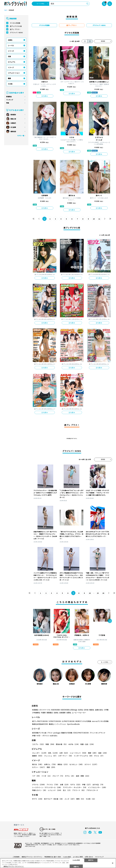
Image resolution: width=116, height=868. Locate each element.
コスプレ (38, 744)
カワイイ (91, 764)
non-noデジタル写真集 (100, 721)
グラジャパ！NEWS (16, 32)
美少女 (38, 764)
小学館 (106, 710)
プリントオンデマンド (97, 733)
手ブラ (38, 799)
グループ (58, 776)
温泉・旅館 (83, 776)
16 (103, 593)
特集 (8, 103)
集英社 (92, 710)
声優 (87, 785)
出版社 (10, 40)
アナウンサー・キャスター (75, 787)
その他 (10, 84)
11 (99, 219)
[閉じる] (113, 863)
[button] (110, 621)
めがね (74, 744)
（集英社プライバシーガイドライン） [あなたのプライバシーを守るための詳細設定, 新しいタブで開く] (13, 866)
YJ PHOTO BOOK (55, 721)
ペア (36, 776)
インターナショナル (84, 756)
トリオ (47, 776)
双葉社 (69, 713)
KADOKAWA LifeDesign (69, 710)
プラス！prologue (54, 733)
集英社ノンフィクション (58, 724)
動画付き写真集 (67, 733)
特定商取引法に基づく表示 (53, 857)
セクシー (39, 767)
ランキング (10, 100)
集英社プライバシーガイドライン (32, 857)
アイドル (53, 785)
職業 (9, 78)
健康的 (38, 756)
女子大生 (98, 785)
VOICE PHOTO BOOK (81, 733)
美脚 (93, 753)
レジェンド (55, 790)
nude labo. (54, 736)
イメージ (11, 67)
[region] (58, 863)
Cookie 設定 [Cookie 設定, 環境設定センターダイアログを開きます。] (76, 860)
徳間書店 (50, 713)
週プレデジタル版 (16, 26)
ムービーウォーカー (79, 713)
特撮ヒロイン (40, 790)
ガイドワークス (45, 710)
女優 (65, 785)
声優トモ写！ (37, 736)
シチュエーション (14, 73)
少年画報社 (36, 713)
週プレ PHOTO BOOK (40, 721)
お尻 (64, 753)
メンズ (70, 799)
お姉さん (50, 764)
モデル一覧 (21, 136)
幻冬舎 (86, 710)
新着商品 (9, 97)
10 (94, 219)
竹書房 (43, 713)
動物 (81, 799)
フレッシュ (51, 756)
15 (98, 593)
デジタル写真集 (15, 23)
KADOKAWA (56, 710)
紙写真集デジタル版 (39, 733)
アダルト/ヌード (92, 790)
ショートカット (78, 753)
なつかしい (77, 764)
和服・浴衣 (88, 744)
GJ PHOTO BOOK (68, 721)
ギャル (99, 756)
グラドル (39, 785)
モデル (76, 785)
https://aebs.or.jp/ (30, 846)
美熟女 (63, 764)
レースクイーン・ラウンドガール (47, 787)
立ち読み (45, 96)
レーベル (11, 45)
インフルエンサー (97, 787)
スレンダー (40, 753)
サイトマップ (99, 857)
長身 (103, 753)
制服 (50, 744)
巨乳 (53, 753)
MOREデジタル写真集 (83, 721)
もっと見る (105, 662)
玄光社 (81, 710)
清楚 (51, 767)
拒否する (91, 860)
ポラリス (46, 736)
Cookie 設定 (67, 857)
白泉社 (56, 713)
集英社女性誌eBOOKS (40, 724)
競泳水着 (62, 744)
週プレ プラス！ (15, 29)
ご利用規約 (16, 857)
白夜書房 (62, 713)
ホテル (70, 776)
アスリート (79, 790)
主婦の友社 (99, 710)
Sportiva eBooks (73, 724)
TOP (5, 10)
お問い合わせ (89, 857)
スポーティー (66, 756)
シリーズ (11, 51)
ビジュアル (12, 62)
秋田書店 (35, 710)
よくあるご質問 (78, 857)
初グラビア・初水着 (54, 799)
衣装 (9, 56)
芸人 (67, 790)
